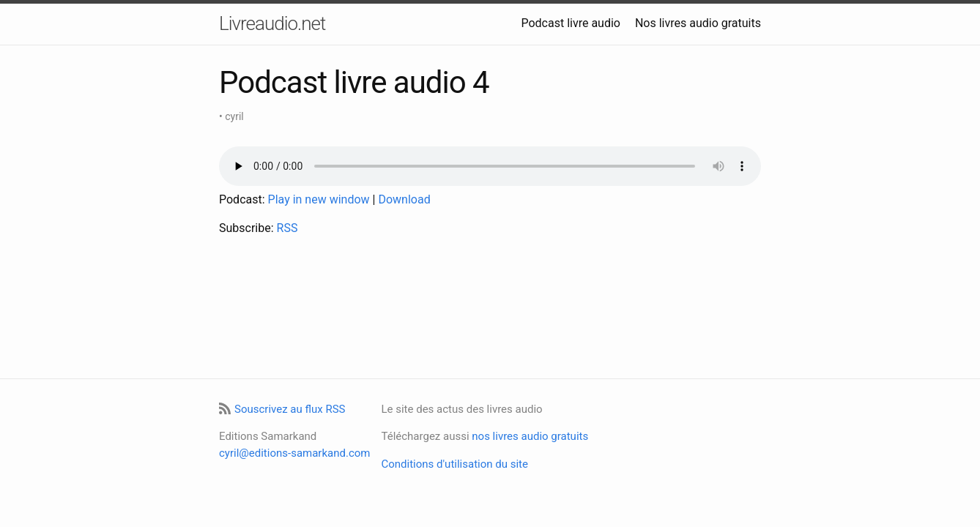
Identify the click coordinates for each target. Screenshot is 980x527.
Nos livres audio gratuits (698, 23)
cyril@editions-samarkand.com (294, 453)
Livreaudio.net (272, 23)
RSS (287, 228)
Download (404, 199)
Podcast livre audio (571, 23)
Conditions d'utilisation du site (454, 464)
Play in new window (319, 199)
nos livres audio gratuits (530, 436)
